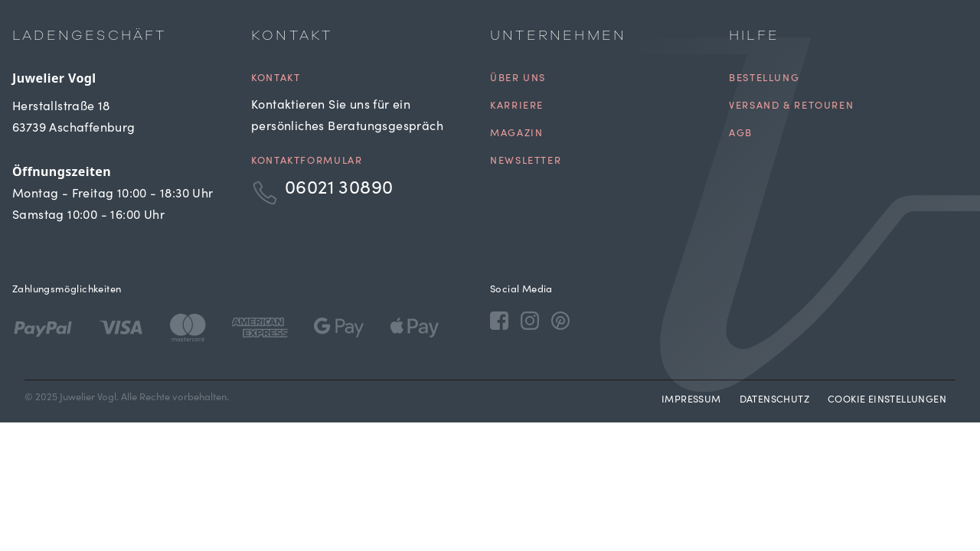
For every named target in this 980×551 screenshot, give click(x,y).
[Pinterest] (560, 320)
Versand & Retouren (791, 107)
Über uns (518, 79)
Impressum (691, 401)
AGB (741, 134)
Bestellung (764, 79)
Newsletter (526, 162)
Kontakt (276, 79)
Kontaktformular (307, 162)
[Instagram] (530, 320)
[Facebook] (499, 320)
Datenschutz (774, 401)
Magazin (516, 134)
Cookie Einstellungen (887, 401)
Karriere (517, 107)
